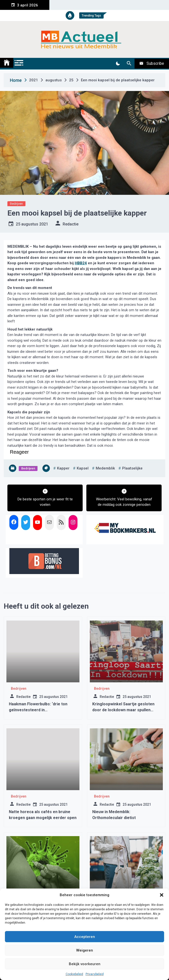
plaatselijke (132, 468)
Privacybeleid (95, 974)
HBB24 (81, 263)
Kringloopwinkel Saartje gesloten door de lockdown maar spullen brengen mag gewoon (123, 710)
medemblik (105, 468)
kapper (63, 468)
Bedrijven (16, 204)
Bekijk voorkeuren (85, 964)
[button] (162, 895)
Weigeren (85, 950)
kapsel (83, 468)
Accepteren (85, 937)
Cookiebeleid (74, 974)
